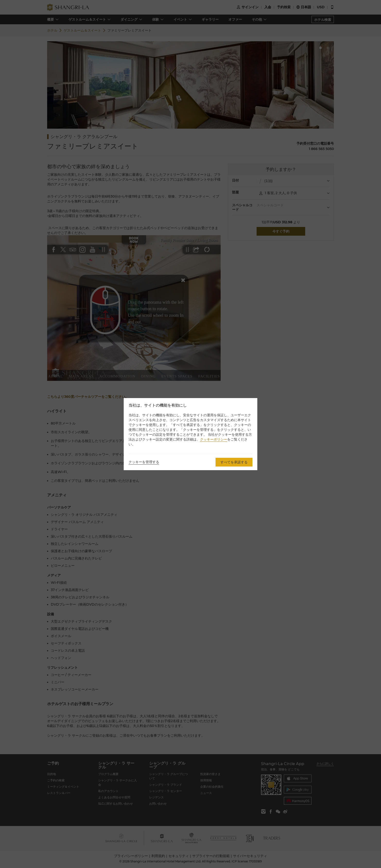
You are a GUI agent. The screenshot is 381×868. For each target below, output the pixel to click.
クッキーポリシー (214, 439)
